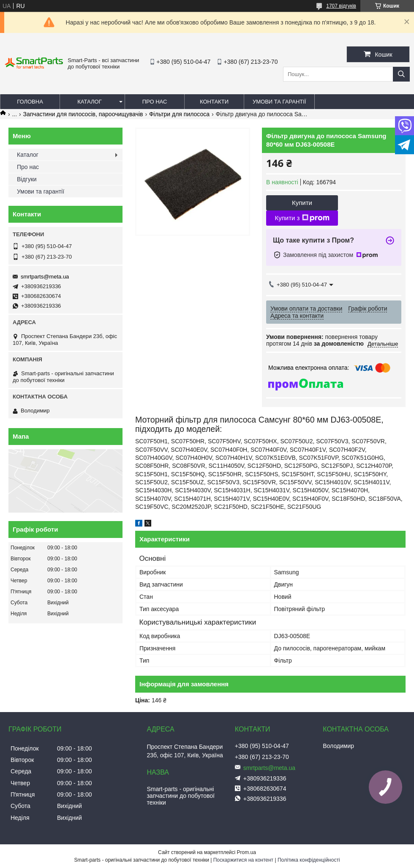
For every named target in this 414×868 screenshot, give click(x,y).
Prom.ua (246, 852)
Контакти (214, 102)
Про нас (155, 102)
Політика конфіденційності (309, 860)
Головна (30, 102)
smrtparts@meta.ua (45, 277)
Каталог (89, 102)
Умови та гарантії (279, 102)
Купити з (302, 218)
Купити (302, 203)
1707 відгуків (341, 6)
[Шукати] (401, 74)
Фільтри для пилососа (179, 114)
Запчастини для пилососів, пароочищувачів (83, 114)
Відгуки (27, 179)
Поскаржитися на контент (243, 860)
